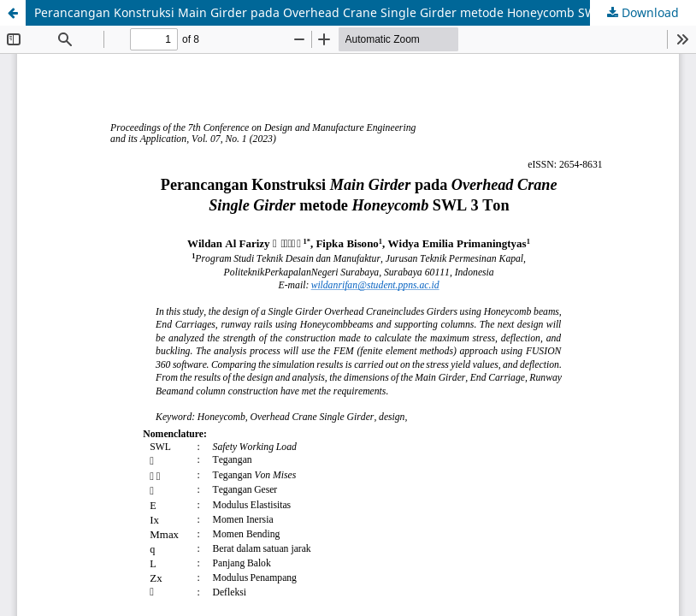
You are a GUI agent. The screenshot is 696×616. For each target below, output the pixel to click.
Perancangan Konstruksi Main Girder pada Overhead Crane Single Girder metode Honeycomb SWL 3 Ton (336, 12)
